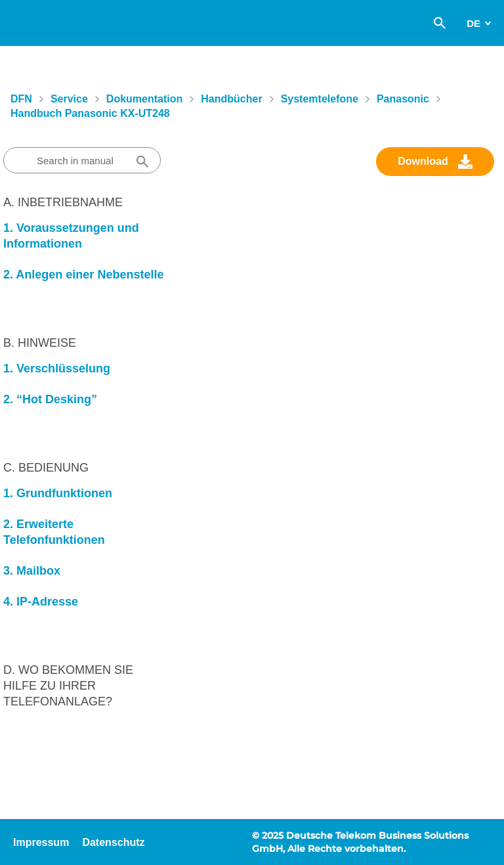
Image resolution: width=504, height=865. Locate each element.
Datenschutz (113, 842)
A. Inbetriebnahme (63, 202)
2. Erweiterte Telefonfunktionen (54, 532)
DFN (21, 99)
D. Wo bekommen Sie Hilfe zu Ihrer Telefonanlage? (68, 686)
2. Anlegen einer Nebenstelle (83, 275)
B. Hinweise (40, 343)
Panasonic (403, 99)
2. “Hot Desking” (50, 399)
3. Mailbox (32, 571)
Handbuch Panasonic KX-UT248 (90, 113)
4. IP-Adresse (41, 602)
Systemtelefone (320, 99)
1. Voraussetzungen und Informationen (71, 236)
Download (423, 161)
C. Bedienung (46, 468)
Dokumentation (144, 99)
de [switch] (473, 23)
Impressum (41, 842)
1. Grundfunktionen (58, 493)
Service (69, 99)
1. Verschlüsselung (57, 368)
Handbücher (231, 99)
